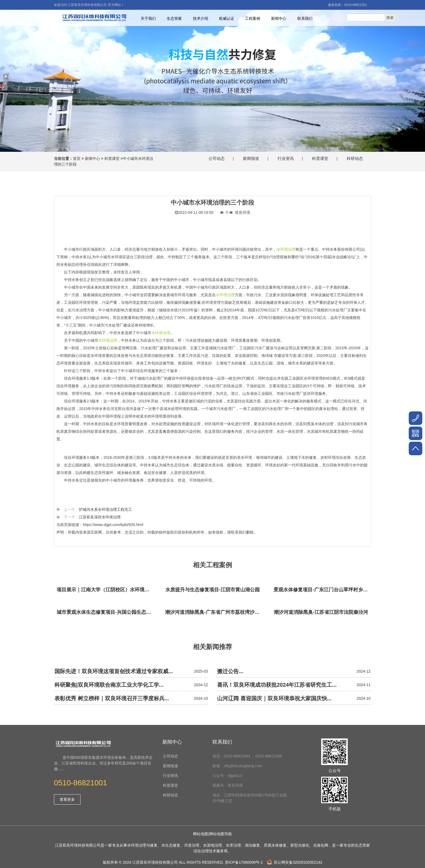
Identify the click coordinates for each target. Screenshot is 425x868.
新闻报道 (251, 158)
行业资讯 (286, 158)
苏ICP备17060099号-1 (244, 862)
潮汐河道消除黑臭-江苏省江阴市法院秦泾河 (321, 612)
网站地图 (201, 834)
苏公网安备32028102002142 (295, 862)
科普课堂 (112, 159)
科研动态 (355, 158)
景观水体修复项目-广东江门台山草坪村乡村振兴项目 (322, 590)
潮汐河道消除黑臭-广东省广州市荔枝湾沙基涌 (214, 612)
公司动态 (217, 158)
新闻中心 (279, 18)
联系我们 (305, 18)
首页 (77, 159)
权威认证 (227, 18)
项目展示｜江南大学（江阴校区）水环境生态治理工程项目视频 (105, 590)
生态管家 (174, 18)
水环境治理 (286, 249)
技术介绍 (201, 18)
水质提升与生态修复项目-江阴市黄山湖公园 (212, 590)
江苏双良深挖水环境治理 (100, 517)
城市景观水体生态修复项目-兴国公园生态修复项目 (105, 612)
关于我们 (148, 18)
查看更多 (67, 799)
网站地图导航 (221, 834)
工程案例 (253, 18)
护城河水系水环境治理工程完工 (105, 509)
